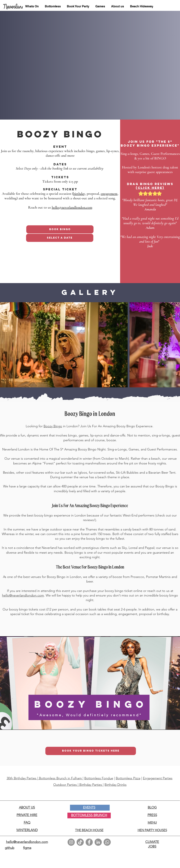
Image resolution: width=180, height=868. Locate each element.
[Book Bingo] (60, 229)
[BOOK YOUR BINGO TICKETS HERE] (91, 751)
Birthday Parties (91, 785)
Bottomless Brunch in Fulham (60, 778)
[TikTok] (80, 842)
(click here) (150, 188)
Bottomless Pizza (128, 778)
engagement (109, 194)
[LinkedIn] (98, 842)
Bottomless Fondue (99, 778)
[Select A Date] (60, 238)
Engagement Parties (158, 778)
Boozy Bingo (53, 426)
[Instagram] (71, 842)
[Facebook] (89, 842)
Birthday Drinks (116, 785)
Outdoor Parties (65, 785)
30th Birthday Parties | (22, 778)
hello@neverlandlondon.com (72, 207)
